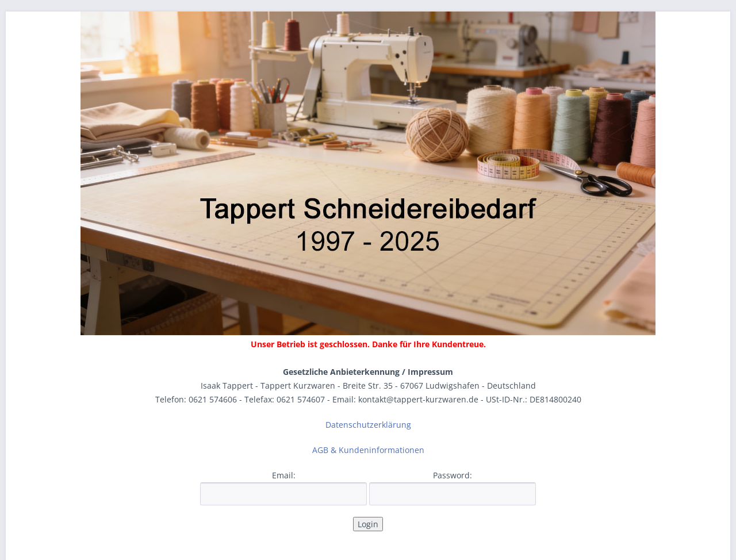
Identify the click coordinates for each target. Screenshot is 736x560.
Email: (284, 475)
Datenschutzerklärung (368, 425)
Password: (453, 475)
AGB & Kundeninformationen (368, 450)
